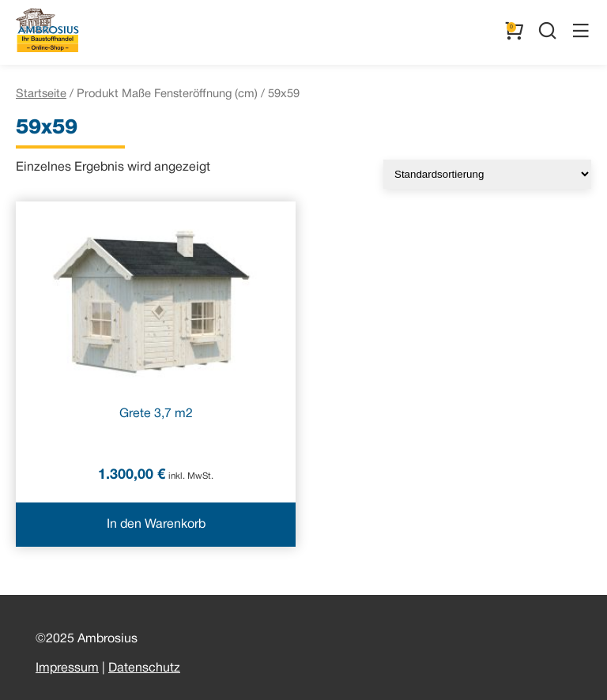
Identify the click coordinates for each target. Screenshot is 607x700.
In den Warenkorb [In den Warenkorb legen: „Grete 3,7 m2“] (156, 525)
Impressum (67, 668)
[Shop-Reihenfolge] (487, 174)
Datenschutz (144, 668)
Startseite (41, 94)
